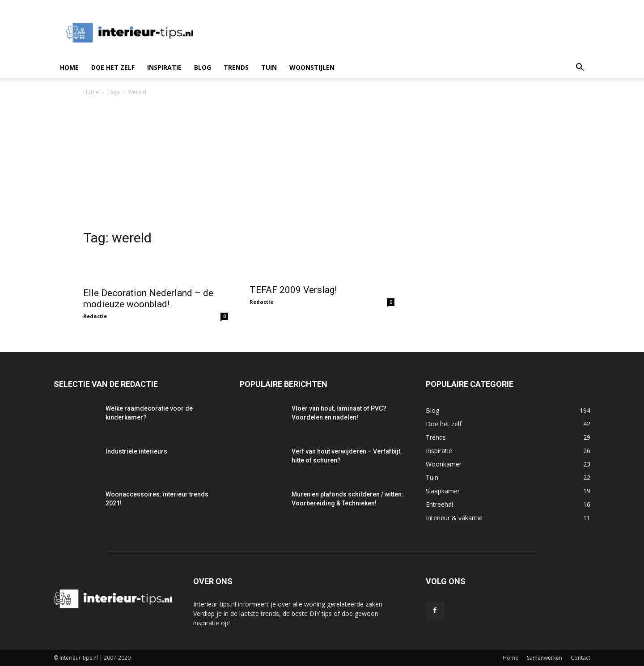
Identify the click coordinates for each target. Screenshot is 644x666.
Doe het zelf (113, 67)
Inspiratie (164, 67)
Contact (580, 658)
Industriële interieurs (136, 451)
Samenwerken (544, 658)
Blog (203, 67)
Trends (236, 67)
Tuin (269, 67)
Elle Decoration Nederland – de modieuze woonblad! (148, 299)
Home (69, 67)
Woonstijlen (312, 67)
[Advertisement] (322, 164)
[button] (580, 68)
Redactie (95, 316)
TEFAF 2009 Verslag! (293, 290)
